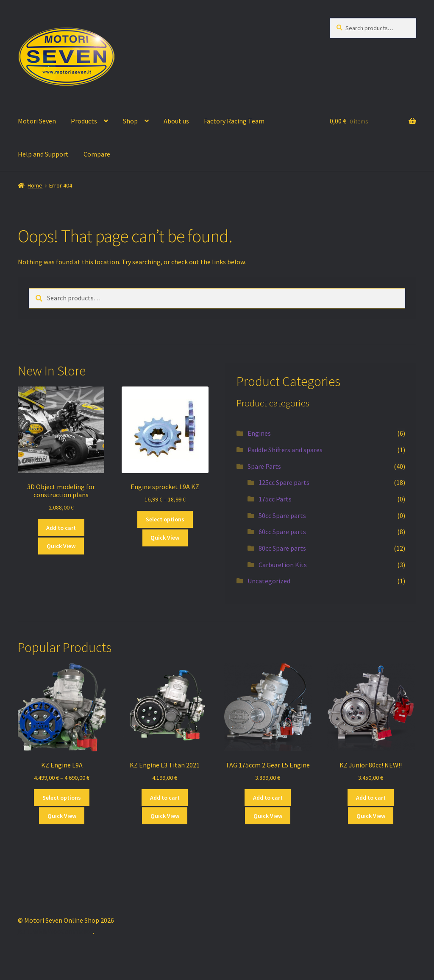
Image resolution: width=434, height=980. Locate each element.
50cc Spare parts (282, 515)
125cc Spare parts (284, 482)
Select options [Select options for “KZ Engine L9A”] (62, 798)
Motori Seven (37, 121)
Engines (259, 433)
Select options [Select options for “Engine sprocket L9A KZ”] (165, 519)
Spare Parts (264, 466)
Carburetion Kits (283, 565)
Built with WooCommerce (55, 931)
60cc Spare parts (282, 532)
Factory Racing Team (234, 121)
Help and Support (43, 154)
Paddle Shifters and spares (285, 450)
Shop (130, 121)
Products (84, 121)
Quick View (61, 546)
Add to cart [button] (61, 528)
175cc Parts (275, 499)
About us (176, 121)
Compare (97, 154)
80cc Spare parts (282, 548)
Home (35, 185)
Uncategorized (269, 581)
